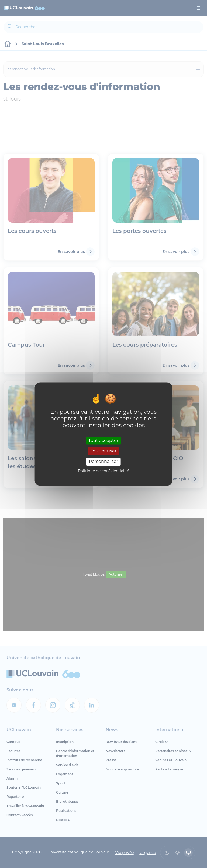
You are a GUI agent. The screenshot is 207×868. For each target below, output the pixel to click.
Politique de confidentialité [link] (103, 471)
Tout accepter (103, 440)
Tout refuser (103, 451)
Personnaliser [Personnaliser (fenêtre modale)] (103, 462)
